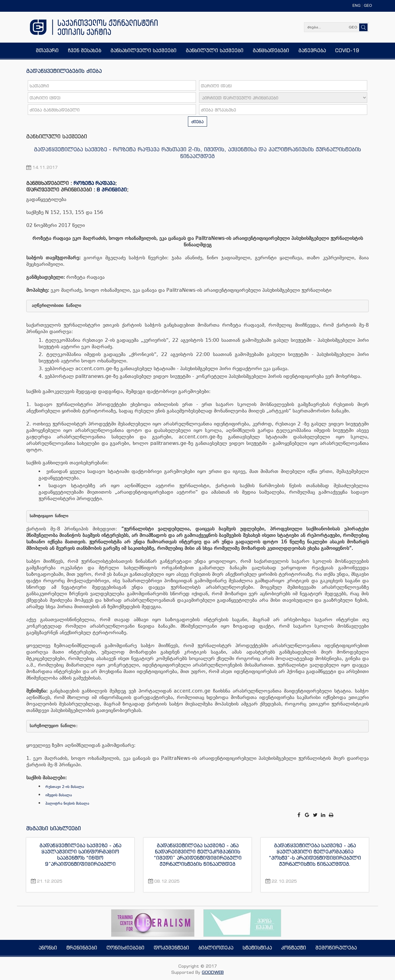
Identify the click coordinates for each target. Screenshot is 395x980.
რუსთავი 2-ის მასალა (65, 787)
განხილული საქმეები (57, 136)
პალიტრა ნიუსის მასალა (67, 803)
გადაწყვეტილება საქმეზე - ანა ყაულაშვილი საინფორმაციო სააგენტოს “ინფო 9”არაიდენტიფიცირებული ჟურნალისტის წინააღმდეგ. (80, 855)
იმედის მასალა (59, 795)
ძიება (197, 121)
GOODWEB (213, 972)
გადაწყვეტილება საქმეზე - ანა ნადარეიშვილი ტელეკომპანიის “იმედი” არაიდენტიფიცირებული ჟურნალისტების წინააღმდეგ (198, 855)
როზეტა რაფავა (94, 183)
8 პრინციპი (112, 190)
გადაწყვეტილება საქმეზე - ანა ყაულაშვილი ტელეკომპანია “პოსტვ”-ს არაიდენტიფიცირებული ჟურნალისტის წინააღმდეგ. (315, 855)
